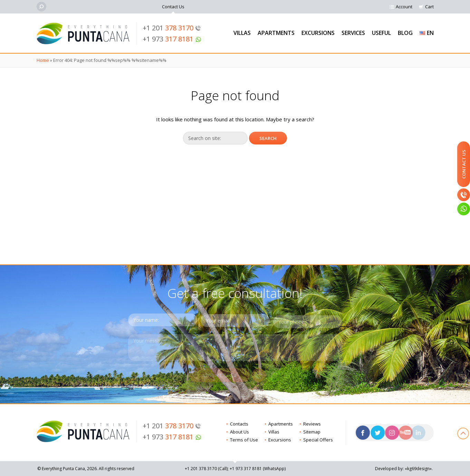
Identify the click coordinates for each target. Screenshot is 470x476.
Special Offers (318, 440)
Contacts (239, 424)
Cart (429, 7)
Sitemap (312, 432)
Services (353, 33)
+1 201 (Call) (206, 469)
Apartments (276, 33)
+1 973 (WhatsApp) (258, 469)
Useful (381, 33)
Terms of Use (244, 440)
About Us (239, 432)
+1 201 (172, 28)
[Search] (41, 7)
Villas (242, 33)
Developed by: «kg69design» (403, 469)
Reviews (312, 424)
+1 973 (172, 39)
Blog (405, 33)
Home (43, 60)
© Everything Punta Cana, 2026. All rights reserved (86, 469)
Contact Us (173, 7)
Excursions (318, 33)
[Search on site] (215, 138)
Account (404, 7)
